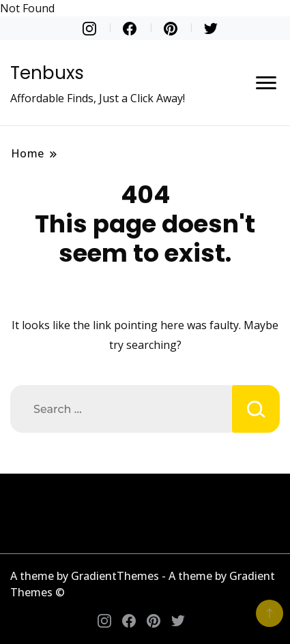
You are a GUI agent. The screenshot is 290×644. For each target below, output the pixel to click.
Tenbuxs (47, 73)
